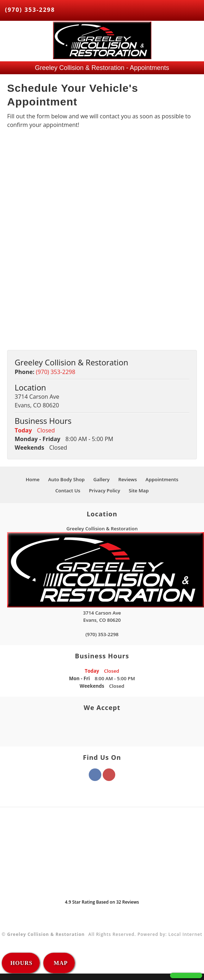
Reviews (127, 479)
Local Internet (186, 934)
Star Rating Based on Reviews (102, 902)
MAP (60, 963)
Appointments (162, 479)
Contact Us (68, 491)
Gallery (101, 479)
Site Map (139, 491)
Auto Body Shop (66, 479)
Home (33, 479)
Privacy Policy (104, 491)
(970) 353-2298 (30, 10)
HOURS (21, 963)
